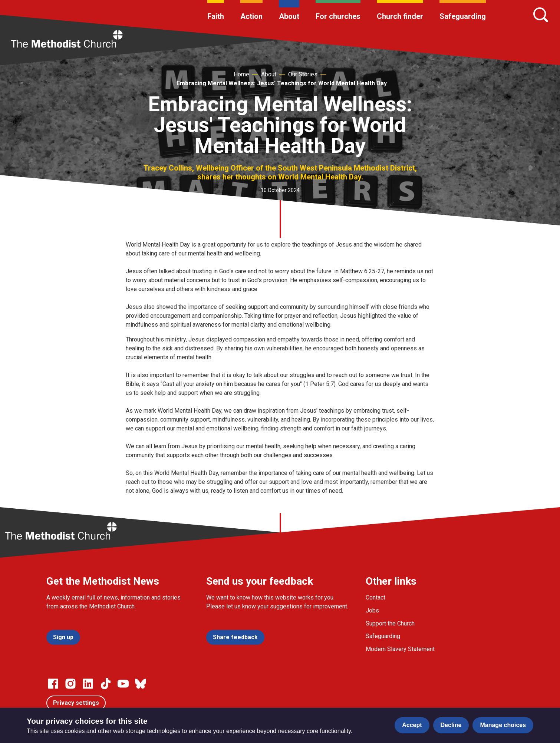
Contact (375, 597)
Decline (451, 725)
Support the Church (390, 623)
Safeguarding (463, 16)
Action (251, 16)
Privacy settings (76, 703)
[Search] (541, 15)
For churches (338, 16)
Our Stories (303, 74)
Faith (216, 16)
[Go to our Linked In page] (88, 684)
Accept (412, 725)
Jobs (372, 610)
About (289, 16)
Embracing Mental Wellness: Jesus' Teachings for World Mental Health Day (282, 83)
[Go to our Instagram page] (70, 684)
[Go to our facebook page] (53, 684)
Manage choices (503, 725)
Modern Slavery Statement (400, 649)
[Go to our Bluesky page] (141, 684)
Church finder (400, 16)
